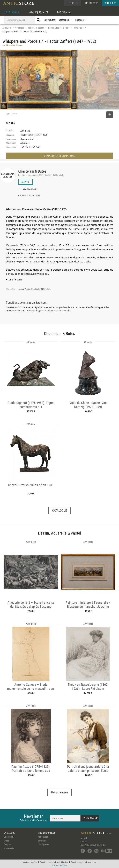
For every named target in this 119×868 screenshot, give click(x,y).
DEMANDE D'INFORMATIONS (59, 156)
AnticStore (7, 28)
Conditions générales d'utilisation (54, 862)
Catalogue (20, 28)
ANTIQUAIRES (39, 12)
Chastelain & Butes (32, 171)
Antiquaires (43, 837)
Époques (7, 844)
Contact (84, 842)
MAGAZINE (65, 12)
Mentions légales (30, 862)
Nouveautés (49, 20)
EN (90, 3)
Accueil (84, 838)
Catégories (8, 837)
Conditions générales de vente (84, 862)
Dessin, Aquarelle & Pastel (59, 28)
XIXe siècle (79, 28)
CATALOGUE (12, 12)
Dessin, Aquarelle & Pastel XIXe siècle (34, 289)
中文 (96, 3)
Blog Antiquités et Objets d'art (93, 845)
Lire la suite (15, 279)
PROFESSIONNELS (47, 833)
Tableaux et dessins (36, 28)
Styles (6, 841)
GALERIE (22, 196)
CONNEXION (110, 3)
